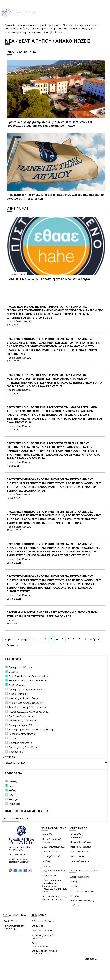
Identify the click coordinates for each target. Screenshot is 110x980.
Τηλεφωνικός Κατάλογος (43, 921)
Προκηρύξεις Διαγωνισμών (77, 836)
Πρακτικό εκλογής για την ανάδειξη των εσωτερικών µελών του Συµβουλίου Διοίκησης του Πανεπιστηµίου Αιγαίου (50, 124)
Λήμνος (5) (14, 804)
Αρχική (9, 25)
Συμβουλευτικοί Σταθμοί (54, 847)
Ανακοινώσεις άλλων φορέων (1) (27, 703)
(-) (6, 818)
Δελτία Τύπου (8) (18, 694)
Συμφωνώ (76, 959)
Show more (9, 757)
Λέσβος (50, 32)
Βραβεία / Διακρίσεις (80, 847)
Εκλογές (85, 28)
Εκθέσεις (74, 886)
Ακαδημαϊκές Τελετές (80, 877)
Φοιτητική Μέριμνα (80, 861)
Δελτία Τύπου (11, 921)
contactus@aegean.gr (20, 862)
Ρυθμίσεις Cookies (23, 977)
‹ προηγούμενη (27, 639)
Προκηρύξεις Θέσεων (60, 25)
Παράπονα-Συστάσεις (42, 931)
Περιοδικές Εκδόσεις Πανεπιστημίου (26, 28)
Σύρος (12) (15, 799)
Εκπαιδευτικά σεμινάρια (82, 891)
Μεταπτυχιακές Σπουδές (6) (24, 698)
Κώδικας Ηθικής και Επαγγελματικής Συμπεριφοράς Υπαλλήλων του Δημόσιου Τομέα (55, 886)
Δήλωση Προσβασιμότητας (41, 945)
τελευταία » (11, 645)
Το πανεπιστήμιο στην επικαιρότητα (15, 927)
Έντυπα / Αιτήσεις (51, 852)
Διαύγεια (47, 861)
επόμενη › (96, 639)
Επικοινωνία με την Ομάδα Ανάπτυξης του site (44, 952)
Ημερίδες (75, 896)
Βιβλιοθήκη (48, 834)
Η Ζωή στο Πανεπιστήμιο (30, 25)
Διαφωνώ (91, 959)
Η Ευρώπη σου (50, 876)
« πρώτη (9, 639)
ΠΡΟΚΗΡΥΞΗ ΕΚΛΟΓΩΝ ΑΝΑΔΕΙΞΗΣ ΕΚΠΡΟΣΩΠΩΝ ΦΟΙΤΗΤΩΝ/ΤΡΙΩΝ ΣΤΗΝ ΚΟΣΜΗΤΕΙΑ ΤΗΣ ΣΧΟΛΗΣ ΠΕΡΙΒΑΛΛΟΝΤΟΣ (52, 614)
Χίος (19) (13, 795)
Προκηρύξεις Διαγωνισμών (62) (26, 689)
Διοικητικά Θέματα (79, 852)
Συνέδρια (75, 905)
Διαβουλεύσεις (59, 28)
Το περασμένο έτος (86, 25)
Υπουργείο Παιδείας (52, 856)
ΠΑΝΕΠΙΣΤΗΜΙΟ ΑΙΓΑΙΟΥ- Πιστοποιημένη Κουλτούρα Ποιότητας (49, 279)
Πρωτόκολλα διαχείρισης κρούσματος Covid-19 (55, 898)
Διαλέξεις (75, 882)
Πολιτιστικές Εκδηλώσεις (82, 901)
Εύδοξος (47, 866)
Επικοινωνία (37, 926)
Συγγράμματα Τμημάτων (54, 871)
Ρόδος (74, 28)
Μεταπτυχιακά (77, 856)
